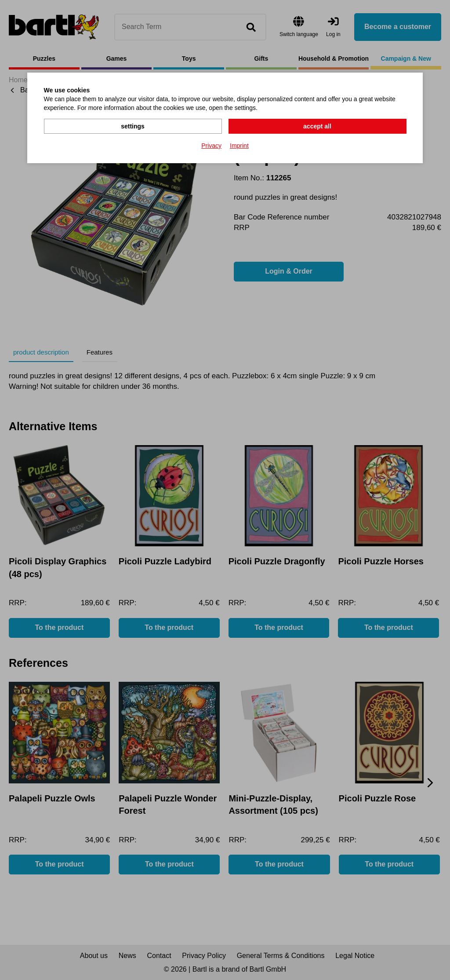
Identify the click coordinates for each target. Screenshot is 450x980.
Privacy (211, 146)
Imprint (239, 146)
